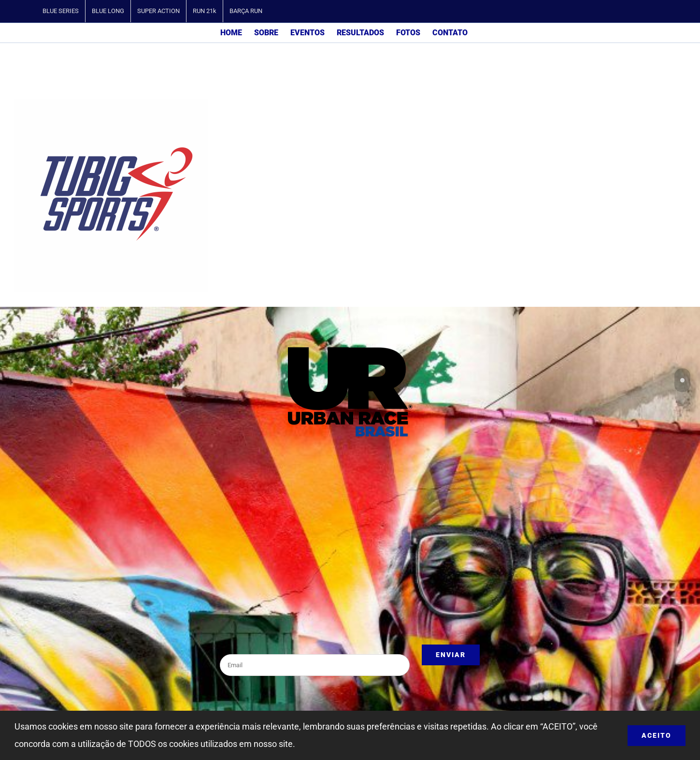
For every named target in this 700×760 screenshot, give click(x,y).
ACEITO (657, 735)
